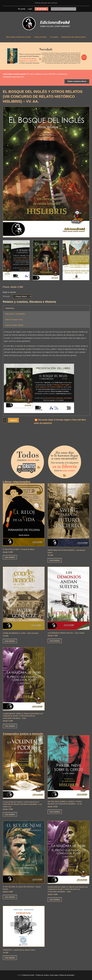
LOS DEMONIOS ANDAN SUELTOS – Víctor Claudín (66, 633)
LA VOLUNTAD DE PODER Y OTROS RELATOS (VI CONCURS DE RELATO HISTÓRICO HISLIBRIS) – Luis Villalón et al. (22, 804)
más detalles (10, 557)
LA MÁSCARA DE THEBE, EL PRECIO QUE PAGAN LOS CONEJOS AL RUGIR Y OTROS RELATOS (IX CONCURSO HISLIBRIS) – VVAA (23, 716)
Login (30, 9)
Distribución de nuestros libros (74, 37)
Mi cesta (43, 9)
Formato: (6, 296)
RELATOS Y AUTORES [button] (15, 314)
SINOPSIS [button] (10, 308)
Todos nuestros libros (77, 81)
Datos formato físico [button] (14, 319)
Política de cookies (42, 975)
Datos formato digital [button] (14, 325)
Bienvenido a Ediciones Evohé (19, 37)
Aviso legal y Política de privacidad (62, 975)
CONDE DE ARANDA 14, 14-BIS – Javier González (21, 633)
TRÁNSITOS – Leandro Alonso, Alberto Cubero (19, 950)
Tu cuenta (54, 37)
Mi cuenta (22, 9)
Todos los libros (40, 37)
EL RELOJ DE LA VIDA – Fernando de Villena (19, 549)
